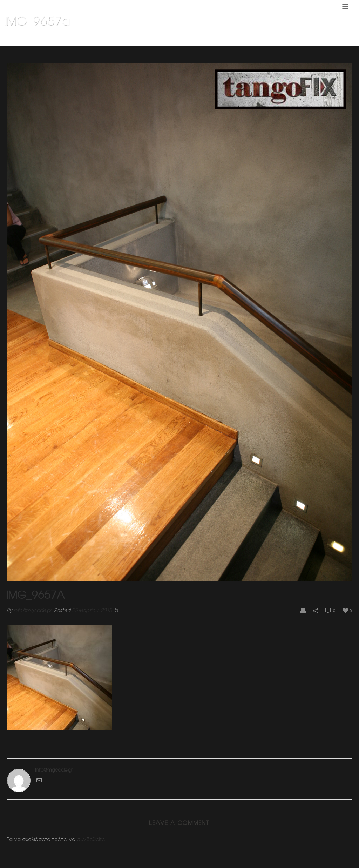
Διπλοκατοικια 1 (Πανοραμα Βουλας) (281, 39)
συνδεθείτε (91, 839)
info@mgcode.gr (33, 610)
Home (230, 39)
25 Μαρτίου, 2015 (92, 610)
